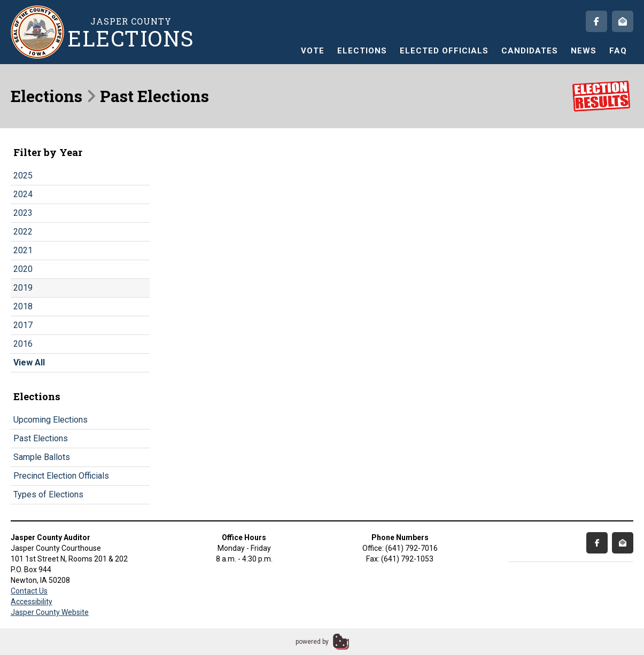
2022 (23, 232)
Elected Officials (444, 51)
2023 (23, 213)
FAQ (618, 51)
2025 (23, 176)
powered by (312, 642)
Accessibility (32, 602)
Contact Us (29, 591)
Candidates (530, 51)
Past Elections (41, 438)
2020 (23, 269)
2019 (23, 288)
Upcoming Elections (51, 420)
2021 (23, 250)
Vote (313, 51)
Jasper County (131, 32)
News (584, 51)
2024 (23, 194)
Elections (362, 51)
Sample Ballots (42, 457)
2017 (23, 325)
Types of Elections (48, 494)
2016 (23, 344)
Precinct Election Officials (61, 476)
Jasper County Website (50, 612)
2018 (23, 306)
